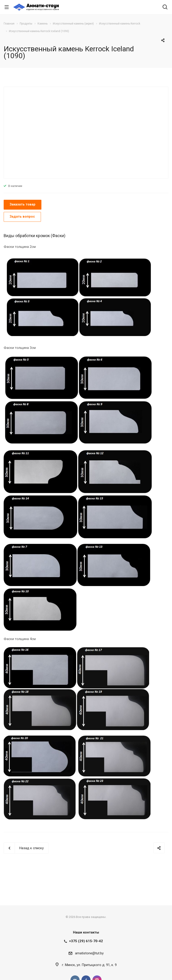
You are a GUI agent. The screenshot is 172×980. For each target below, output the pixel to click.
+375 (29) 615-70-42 (86, 941)
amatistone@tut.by (89, 953)
